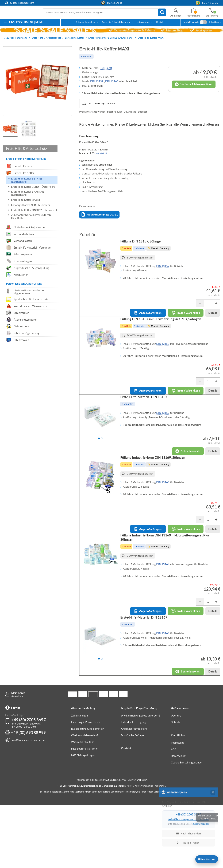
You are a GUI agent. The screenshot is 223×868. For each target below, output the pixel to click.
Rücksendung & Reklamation (88, 791)
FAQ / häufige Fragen (83, 818)
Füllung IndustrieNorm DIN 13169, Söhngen (156, 492)
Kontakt (160, 22)
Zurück (10, 38)
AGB (174, 812)
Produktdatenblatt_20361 (100, 215)
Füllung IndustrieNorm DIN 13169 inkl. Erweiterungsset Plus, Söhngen (169, 583)
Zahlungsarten (79, 778)
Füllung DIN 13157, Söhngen (145, 245)
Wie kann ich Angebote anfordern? (141, 778)
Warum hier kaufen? (82, 805)
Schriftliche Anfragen (133, 798)
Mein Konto (18, 756)
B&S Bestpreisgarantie (84, 811)
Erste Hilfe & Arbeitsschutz (26, 149)
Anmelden (17, 759)
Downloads (130, 112)
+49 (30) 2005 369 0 (29, 782)
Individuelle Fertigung (133, 785)
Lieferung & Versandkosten (87, 785)
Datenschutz (178, 819)
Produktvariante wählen (92, 112)
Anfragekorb (193, 16)
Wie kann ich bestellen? (84, 798)
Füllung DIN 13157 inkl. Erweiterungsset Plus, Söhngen (164, 333)
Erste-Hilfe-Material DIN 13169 (147, 673)
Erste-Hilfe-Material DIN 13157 (147, 421)
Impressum (177, 805)
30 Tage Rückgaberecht (22, 3)
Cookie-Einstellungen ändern (187, 825)
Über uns (176, 778)
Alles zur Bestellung (86, 22)
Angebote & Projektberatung (116, 22)
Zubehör (143, 112)
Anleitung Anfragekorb (134, 791)
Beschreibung (115, 112)
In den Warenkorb (182, 316)
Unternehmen (143, 22)
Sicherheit (177, 785)
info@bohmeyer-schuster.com (28, 803)
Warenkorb (212, 16)
